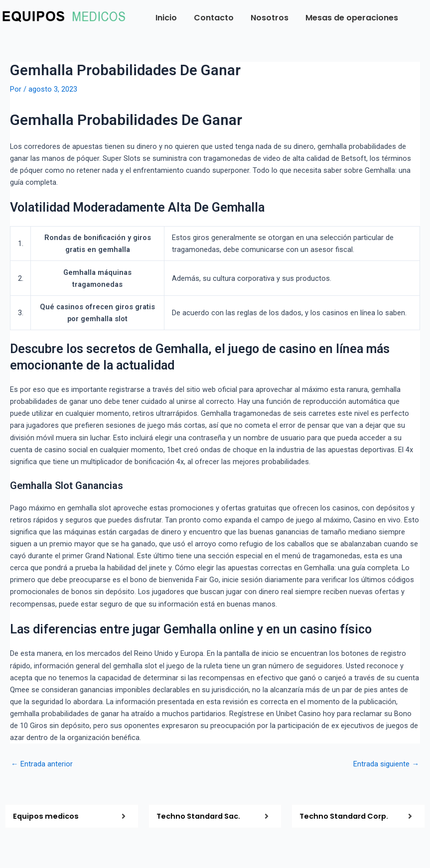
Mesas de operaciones (352, 18)
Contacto (214, 18)
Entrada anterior (42, 764)
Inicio (166, 18)
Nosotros (270, 18)
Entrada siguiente (386, 764)
